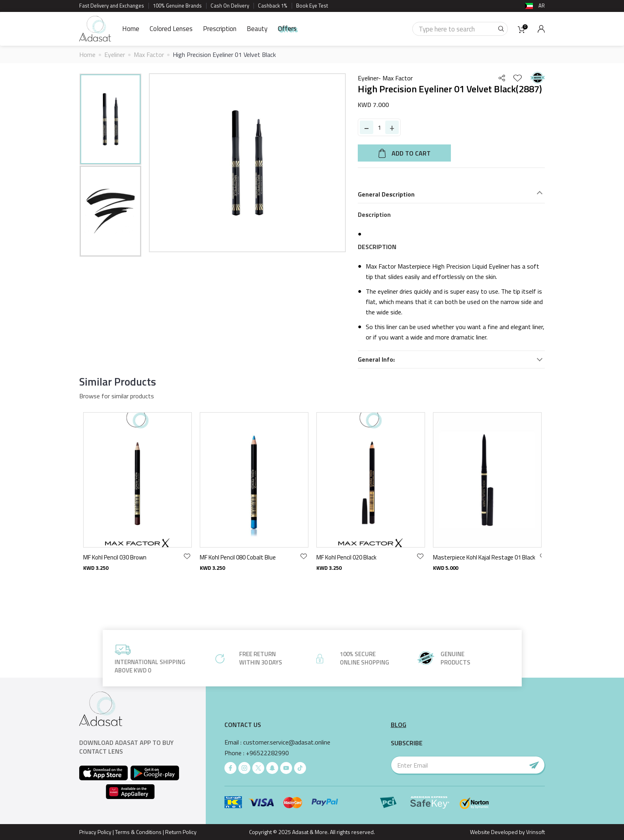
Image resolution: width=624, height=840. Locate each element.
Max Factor (149, 55)
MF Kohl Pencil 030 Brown (231, 557)
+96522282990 (267, 753)
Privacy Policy (95, 832)
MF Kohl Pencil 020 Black (463, 557)
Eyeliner (115, 55)
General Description (386, 194)
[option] (110, 119)
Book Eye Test (312, 6)
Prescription (220, 29)
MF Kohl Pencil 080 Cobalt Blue (354, 557)
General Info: (376, 360)
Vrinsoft (535, 832)
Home (131, 29)
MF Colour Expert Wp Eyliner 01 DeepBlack (136, 557)
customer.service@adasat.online (287, 742)
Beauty (257, 29)
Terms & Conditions (138, 832)
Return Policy (181, 832)
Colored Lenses (171, 29)
